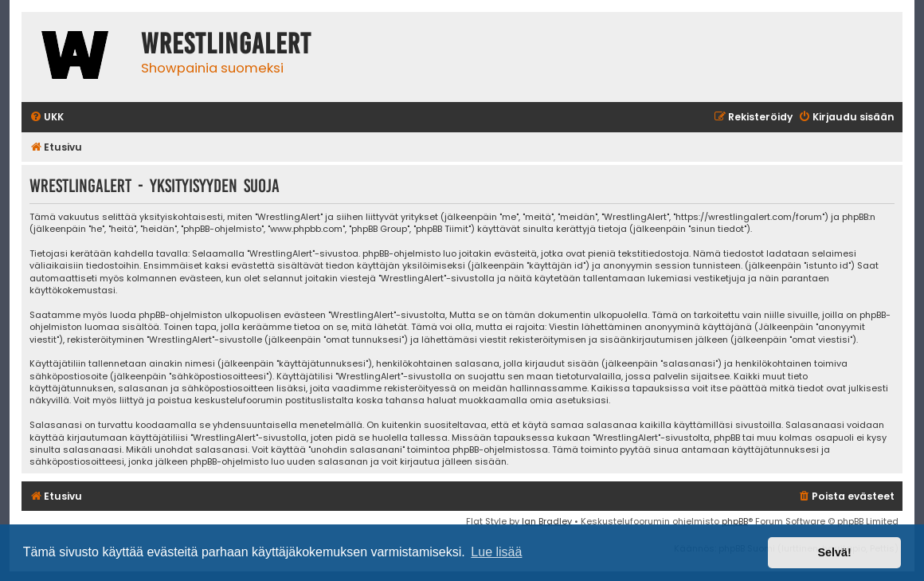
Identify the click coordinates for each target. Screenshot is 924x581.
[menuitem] (47, 118)
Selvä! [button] (834, 552)
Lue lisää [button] (496, 552)
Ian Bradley (547, 521)
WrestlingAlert (226, 44)
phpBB (735, 521)
